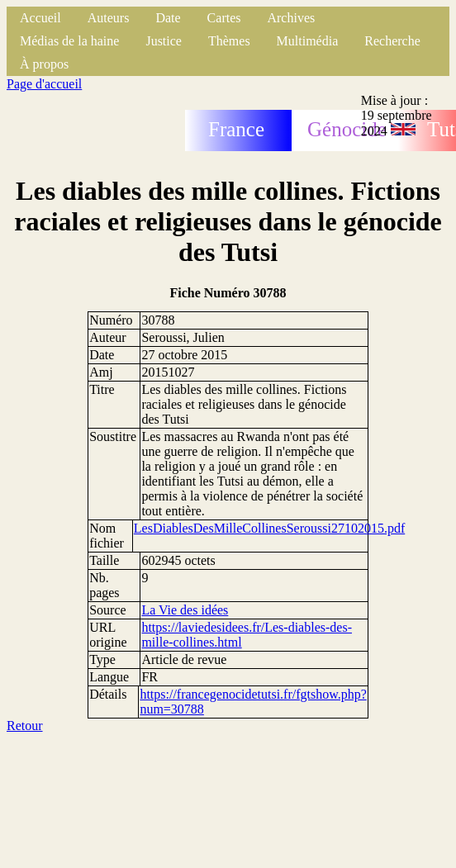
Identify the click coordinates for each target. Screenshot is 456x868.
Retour (25, 726)
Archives (291, 18)
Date (168, 18)
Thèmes (229, 41)
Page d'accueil (44, 84)
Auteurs (109, 18)
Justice (164, 41)
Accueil (40, 18)
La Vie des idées (185, 610)
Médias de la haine (69, 41)
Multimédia (308, 41)
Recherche (392, 41)
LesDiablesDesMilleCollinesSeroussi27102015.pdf (269, 528)
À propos (44, 64)
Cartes (224, 18)
